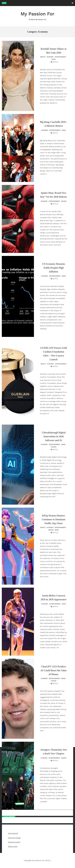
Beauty (43, 57)
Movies (64, 201)
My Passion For (37, 16)
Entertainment (60, 57)
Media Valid (13, 846)
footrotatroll (13, 833)
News (54, 59)
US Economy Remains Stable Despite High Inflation (54, 268)
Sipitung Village (14, 838)
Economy (50, 57)
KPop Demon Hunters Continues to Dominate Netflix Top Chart (54, 519)
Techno (54, 447)
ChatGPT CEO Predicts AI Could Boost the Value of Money (54, 670)
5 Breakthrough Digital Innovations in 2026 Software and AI (54, 436)
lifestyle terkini (14, 842)
